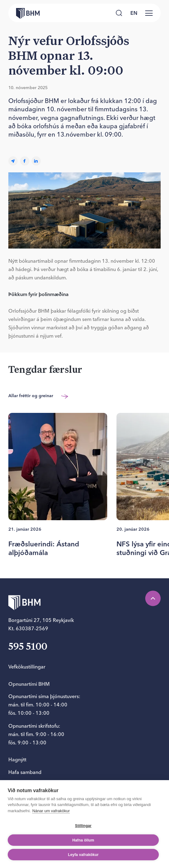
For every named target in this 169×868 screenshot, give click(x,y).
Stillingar (83, 826)
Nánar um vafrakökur (51, 811)
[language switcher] (134, 13)
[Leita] (119, 13)
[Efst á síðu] (153, 598)
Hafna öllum (83, 840)
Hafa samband (25, 772)
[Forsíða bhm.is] (24, 13)
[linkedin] (36, 161)
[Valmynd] (149, 13)
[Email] (13, 161)
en (134, 13)
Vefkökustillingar (27, 667)
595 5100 (28, 648)
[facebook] (25, 161)
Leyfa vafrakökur (83, 855)
